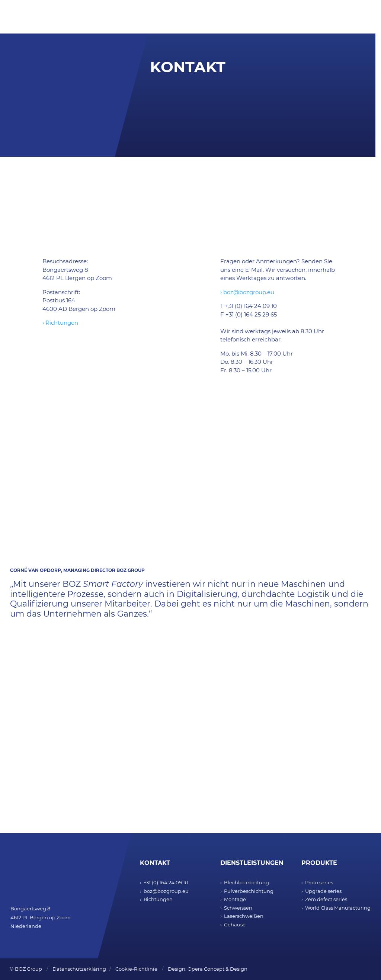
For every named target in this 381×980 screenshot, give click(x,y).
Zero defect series (326, 899)
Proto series (319, 882)
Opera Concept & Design (217, 969)
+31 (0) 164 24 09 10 (166, 882)
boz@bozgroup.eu (166, 891)
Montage (235, 899)
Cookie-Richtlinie (136, 969)
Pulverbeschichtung (249, 891)
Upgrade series (323, 891)
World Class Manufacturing (338, 908)
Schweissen (238, 908)
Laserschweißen (244, 916)
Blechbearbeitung (246, 882)
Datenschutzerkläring (79, 969)
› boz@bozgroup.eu (247, 292)
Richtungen (158, 899)
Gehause (235, 925)
